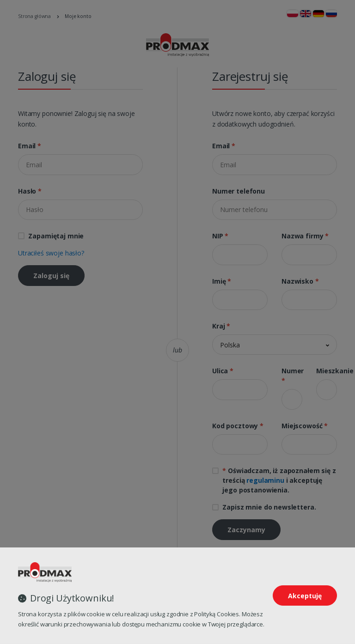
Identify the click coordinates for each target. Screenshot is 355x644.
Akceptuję (305, 596)
